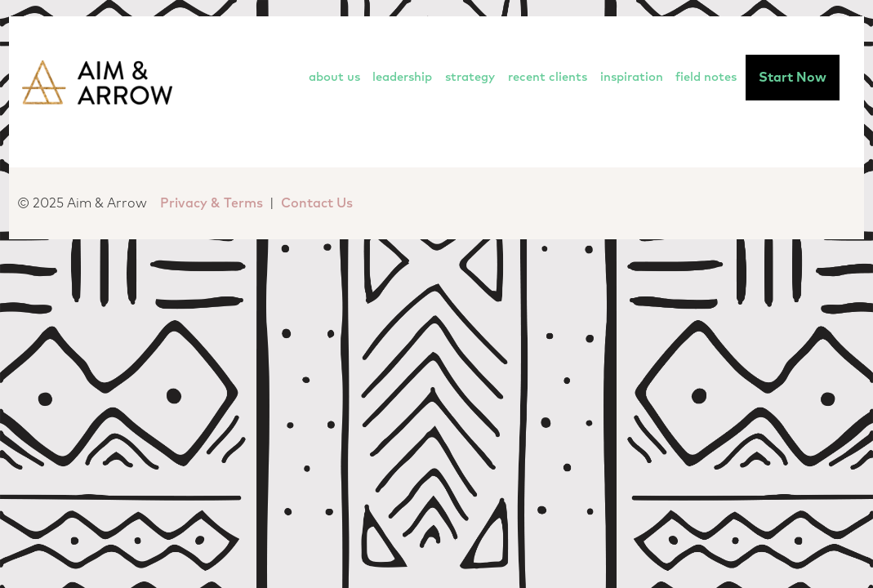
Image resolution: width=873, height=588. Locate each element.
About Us (334, 77)
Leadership (402, 77)
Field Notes (706, 77)
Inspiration (632, 77)
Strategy (470, 77)
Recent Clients (548, 77)
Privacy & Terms (212, 203)
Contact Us (317, 203)
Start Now (793, 78)
